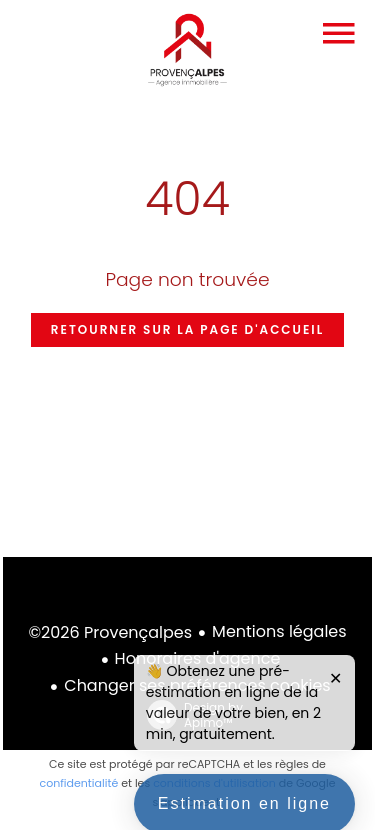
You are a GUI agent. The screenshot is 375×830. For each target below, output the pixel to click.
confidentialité (78, 783)
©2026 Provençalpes (110, 632)
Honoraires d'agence (198, 658)
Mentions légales (279, 631)
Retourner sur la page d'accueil (187, 329)
